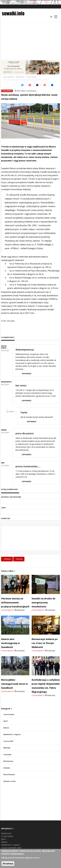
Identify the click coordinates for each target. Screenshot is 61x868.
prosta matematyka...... (28, 466)
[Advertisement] (30, 41)
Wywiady (7, 748)
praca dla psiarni (25, 433)
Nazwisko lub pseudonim (11, 497)
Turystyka (7, 755)
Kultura (6, 728)
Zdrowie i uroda (9, 781)
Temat (4, 508)
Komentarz (6, 518)
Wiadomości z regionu (12, 734)
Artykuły (7, 768)
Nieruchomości (9, 775)
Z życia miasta (31, 77)
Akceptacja (8, 864)
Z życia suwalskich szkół (11, 848)
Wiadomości (20, 77)
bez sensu (21, 385)
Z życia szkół (8, 741)
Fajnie (24, 412)
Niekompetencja (25, 350)
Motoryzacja (8, 761)
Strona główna (9, 77)
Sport (6, 721)
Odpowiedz (27, 374)
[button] (4, 523)
